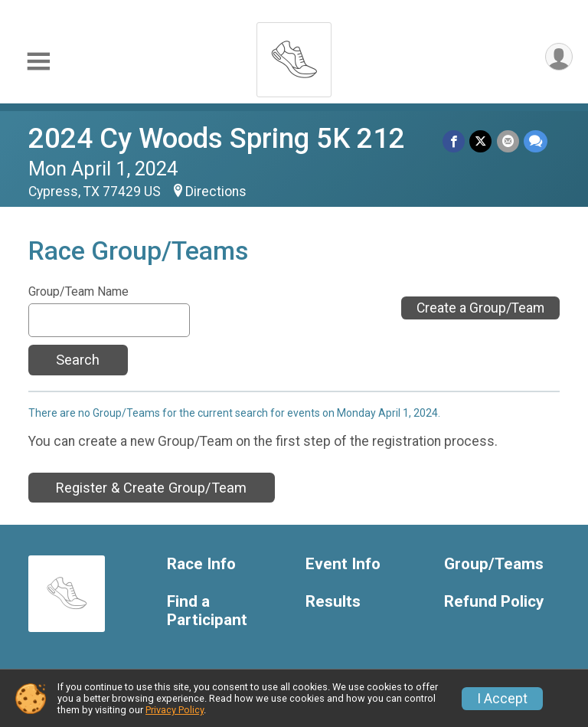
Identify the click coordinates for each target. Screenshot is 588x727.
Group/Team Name (78, 292)
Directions (216, 192)
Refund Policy (494, 602)
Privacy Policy (175, 710)
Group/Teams (494, 564)
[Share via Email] (508, 141)
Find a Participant (207, 611)
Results (333, 602)
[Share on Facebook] (454, 141)
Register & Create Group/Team (151, 488)
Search (78, 360)
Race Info (201, 564)
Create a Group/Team (480, 308)
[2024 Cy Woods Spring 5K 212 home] (294, 56)
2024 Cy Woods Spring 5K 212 (217, 138)
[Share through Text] (536, 141)
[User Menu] (559, 57)
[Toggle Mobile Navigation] (38, 62)
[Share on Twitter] (481, 141)
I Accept (502, 699)
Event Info (343, 564)
